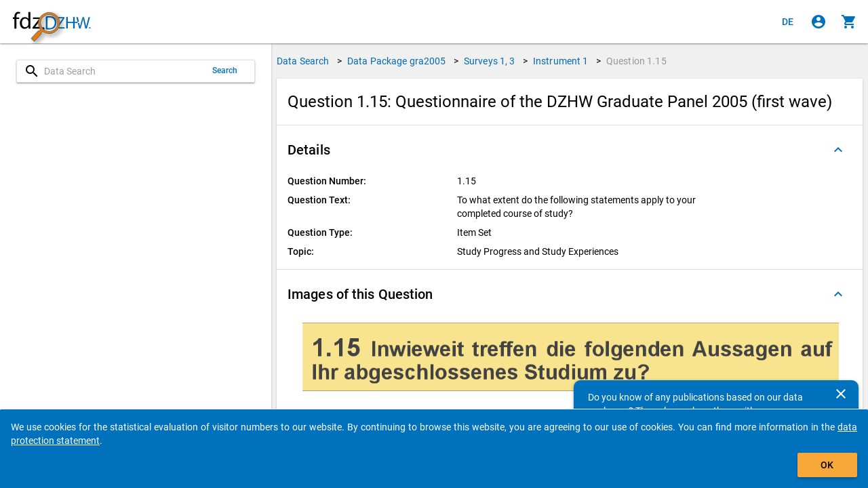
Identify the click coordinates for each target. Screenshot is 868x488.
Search (225, 70)
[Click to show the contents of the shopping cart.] (849, 22)
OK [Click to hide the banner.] (827, 465)
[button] (570, 150)
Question (636, 61)
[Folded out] (838, 150)
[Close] (841, 394)
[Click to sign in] (818, 22)
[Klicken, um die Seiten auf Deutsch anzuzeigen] (788, 22)
